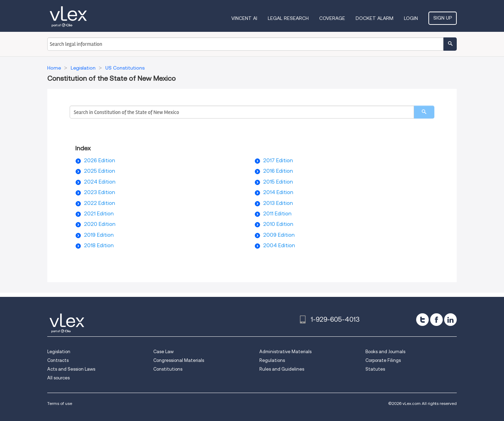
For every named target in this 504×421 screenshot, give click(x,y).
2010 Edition (278, 224)
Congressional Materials (179, 360)
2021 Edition (99, 214)
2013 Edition (278, 203)
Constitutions (168, 369)
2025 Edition (100, 171)
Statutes (375, 369)
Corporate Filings (383, 360)
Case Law (163, 352)
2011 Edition (277, 214)
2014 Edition (278, 192)
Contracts (58, 360)
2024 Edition (100, 182)
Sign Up (443, 18)
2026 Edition (100, 160)
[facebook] (436, 320)
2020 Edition (100, 224)
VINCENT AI (244, 18)
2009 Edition (279, 235)
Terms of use (60, 403)
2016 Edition (278, 171)
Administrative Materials (285, 352)
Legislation (59, 352)
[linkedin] (450, 320)
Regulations (272, 360)
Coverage (332, 18)
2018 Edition (99, 245)
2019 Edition (99, 235)
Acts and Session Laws (71, 369)
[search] (424, 112)
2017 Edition (278, 160)
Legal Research (288, 18)
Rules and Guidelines (282, 369)
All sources (58, 378)
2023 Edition (100, 192)
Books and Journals (385, 352)
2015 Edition (278, 182)
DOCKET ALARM (374, 18)
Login (411, 18)
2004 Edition (279, 245)
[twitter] (422, 320)
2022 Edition (100, 203)
